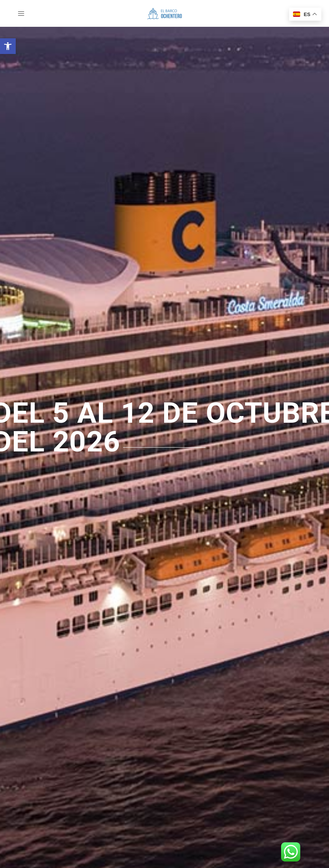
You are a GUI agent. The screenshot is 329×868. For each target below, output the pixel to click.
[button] (8, 46)
